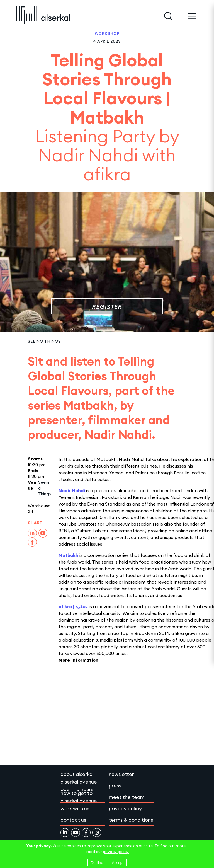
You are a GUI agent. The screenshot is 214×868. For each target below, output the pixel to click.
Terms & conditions (131, 820)
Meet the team (127, 797)
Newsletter (121, 774)
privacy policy (116, 852)
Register (107, 307)
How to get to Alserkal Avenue (79, 797)
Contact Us (73, 820)
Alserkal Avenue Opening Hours (79, 785)
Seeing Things (44, 341)
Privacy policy (125, 808)
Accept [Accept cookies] (118, 863)
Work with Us (75, 808)
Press (115, 786)
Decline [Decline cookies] (97, 863)
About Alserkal (77, 774)
